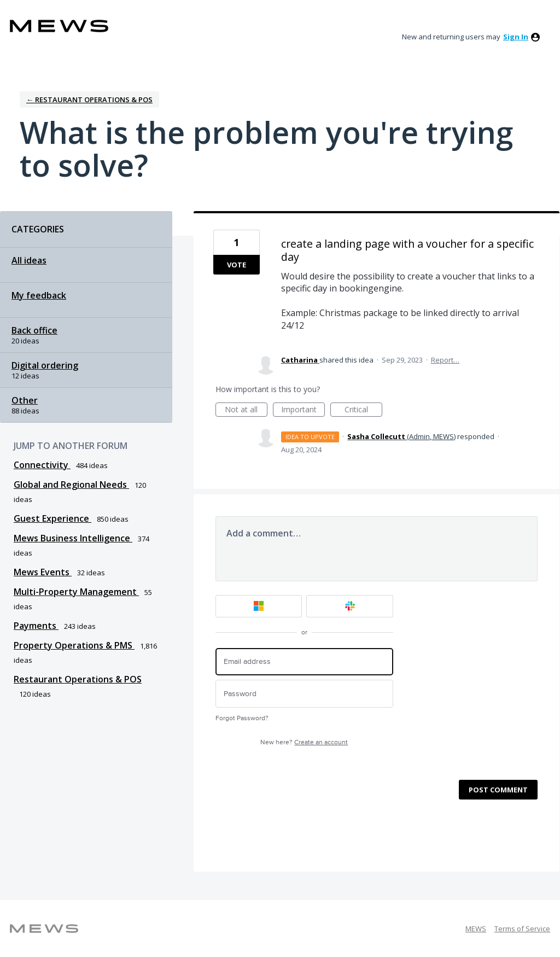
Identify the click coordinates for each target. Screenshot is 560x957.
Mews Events (43, 572)
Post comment (498, 790)
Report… (445, 360)
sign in (516, 37)
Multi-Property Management (76, 592)
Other (25, 400)
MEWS (476, 929)
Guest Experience (52, 518)
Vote (237, 265)
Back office (34, 330)
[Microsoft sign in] (259, 606)
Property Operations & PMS (74, 645)
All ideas (29, 260)
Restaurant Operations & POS (78, 679)
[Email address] (304, 662)
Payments (36, 626)
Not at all (246, 410)
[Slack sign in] (350, 606)
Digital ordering (45, 365)
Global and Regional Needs (71, 485)
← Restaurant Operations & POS (89, 100)
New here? (304, 742)
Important (303, 410)
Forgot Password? (242, 718)
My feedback (39, 295)
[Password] (304, 694)
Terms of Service (522, 929)
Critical (363, 410)
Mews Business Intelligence (73, 538)
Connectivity (42, 465)
